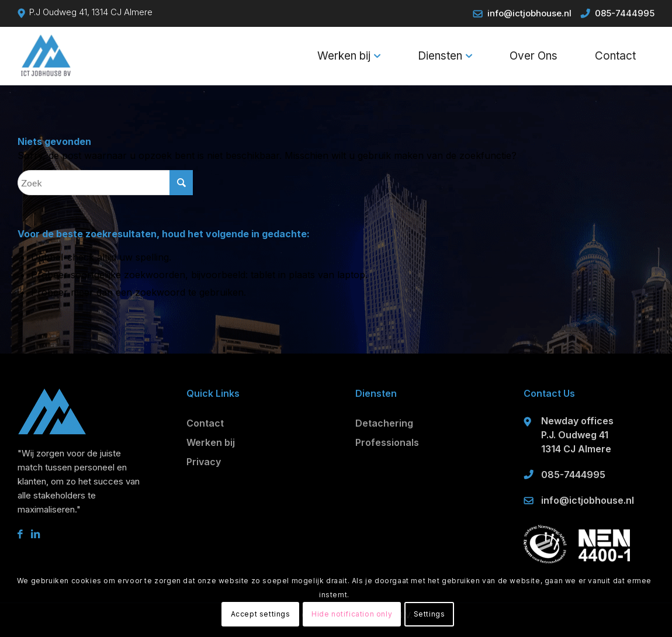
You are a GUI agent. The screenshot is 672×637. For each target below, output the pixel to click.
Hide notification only (352, 614)
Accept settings (261, 614)
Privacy (204, 462)
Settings (429, 614)
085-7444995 (625, 13)
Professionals (387, 442)
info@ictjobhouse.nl (529, 13)
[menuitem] (349, 56)
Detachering (384, 423)
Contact (205, 423)
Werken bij (211, 442)
